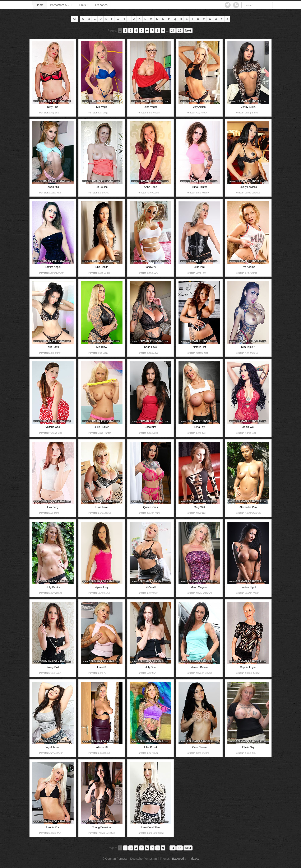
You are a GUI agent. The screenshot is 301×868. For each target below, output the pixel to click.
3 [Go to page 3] (131, 31)
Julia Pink (201, 273)
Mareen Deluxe (204, 673)
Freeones (101, 5)
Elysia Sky (250, 753)
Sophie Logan (252, 673)
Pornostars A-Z (61, 5)
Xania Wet (250, 433)
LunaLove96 (105, 513)
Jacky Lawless (253, 193)
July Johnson (56, 753)
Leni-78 (102, 673)
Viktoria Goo (56, 433)
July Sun (152, 673)
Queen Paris (154, 513)
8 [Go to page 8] (158, 31)
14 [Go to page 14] (173, 31)
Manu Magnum (204, 593)
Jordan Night (252, 593)
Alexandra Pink (253, 513)
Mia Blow (103, 353)
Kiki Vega (103, 113)
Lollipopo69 (104, 753)
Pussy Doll (55, 673)
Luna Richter (203, 193)
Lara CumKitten (155, 833)
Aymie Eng (104, 593)
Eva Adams (251, 273)
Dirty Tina (54, 113)
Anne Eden (153, 193)
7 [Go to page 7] (152, 31)
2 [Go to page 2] (125, 31)
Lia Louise (104, 193)
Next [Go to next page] (188, 31)
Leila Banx (55, 353)
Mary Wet (201, 513)
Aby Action (202, 113)
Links (84, 5)
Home (40, 5)
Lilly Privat (153, 753)
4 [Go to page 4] (136, 31)
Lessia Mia (55, 193)
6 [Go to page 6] (147, 31)
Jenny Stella (251, 113)
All (75, 19)
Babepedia (179, 859)
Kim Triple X (251, 353)
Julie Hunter (105, 433)
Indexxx (194, 859)
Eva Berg (54, 513)
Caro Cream (203, 753)
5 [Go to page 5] (142, 31)
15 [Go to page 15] (180, 31)
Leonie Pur (55, 833)
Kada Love (153, 353)
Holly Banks (56, 593)
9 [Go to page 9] (163, 31)
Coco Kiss (152, 433)
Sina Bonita (104, 273)
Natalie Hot (202, 353)
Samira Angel (56, 273)
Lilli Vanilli (152, 593)
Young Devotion (107, 833)
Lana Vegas (153, 113)
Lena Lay (201, 433)
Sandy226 (152, 273)
